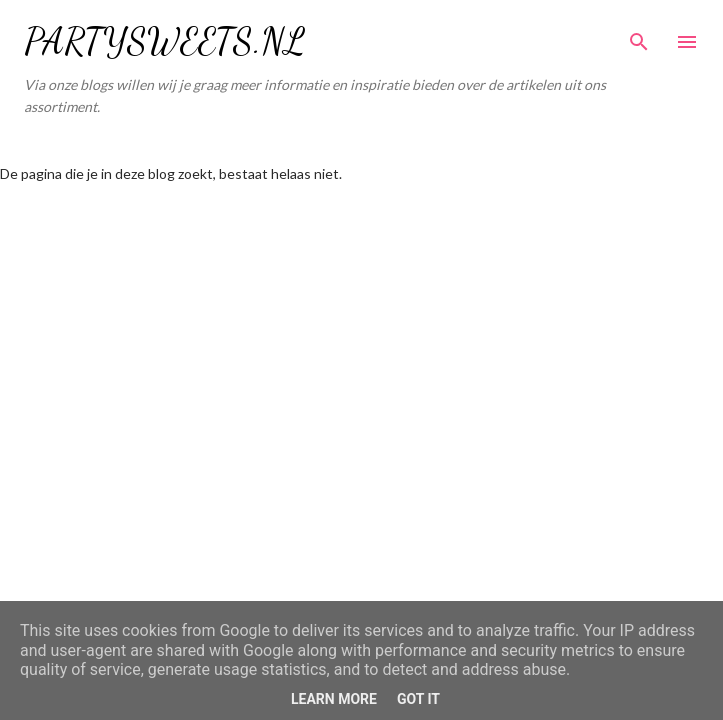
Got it (418, 699)
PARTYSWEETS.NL (164, 41)
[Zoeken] (639, 36)
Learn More (334, 699)
